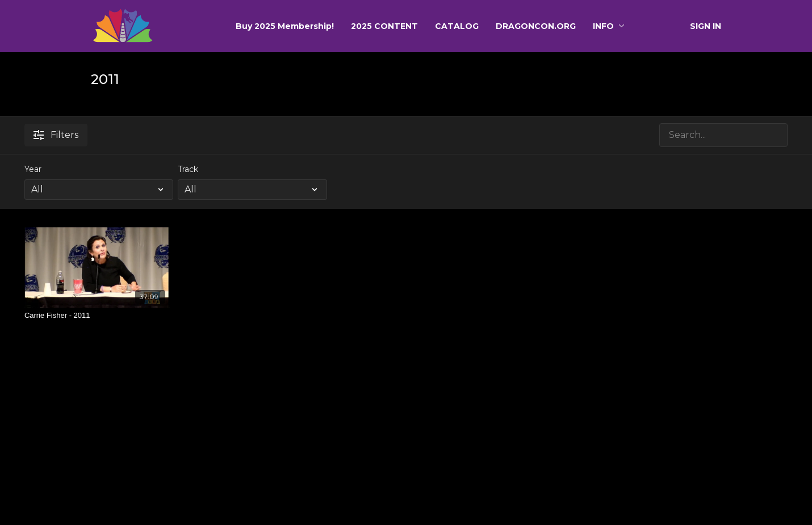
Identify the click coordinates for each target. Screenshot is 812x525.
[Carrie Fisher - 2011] (97, 316)
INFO (609, 26)
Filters (56, 135)
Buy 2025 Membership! (285, 26)
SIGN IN (706, 26)
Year (33, 169)
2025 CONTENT (384, 26)
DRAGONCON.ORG (536, 26)
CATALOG (457, 26)
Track (188, 169)
